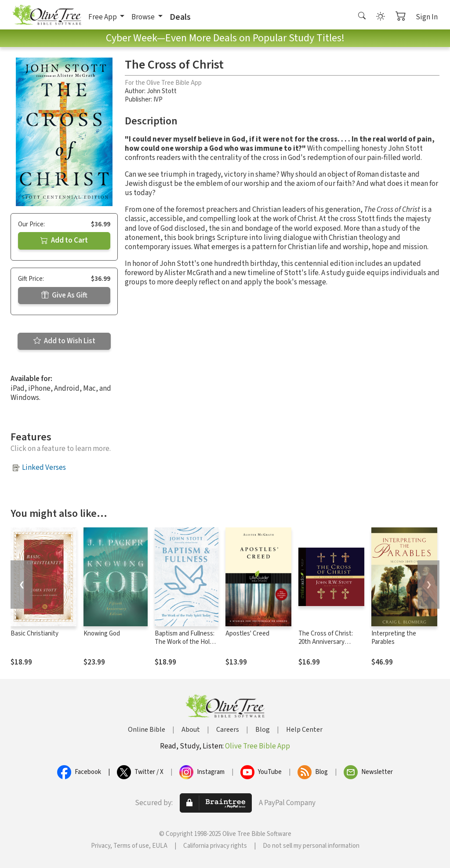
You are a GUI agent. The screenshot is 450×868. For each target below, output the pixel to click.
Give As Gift (64, 295)
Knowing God (102, 634)
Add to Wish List (64, 341)
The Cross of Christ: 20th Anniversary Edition (326, 642)
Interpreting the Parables (394, 638)
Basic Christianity (34, 634)
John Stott (162, 91)
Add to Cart (64, 240)
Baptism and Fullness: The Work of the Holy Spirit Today (185, 642)
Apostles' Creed (247, 634)
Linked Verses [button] (44, 468)
